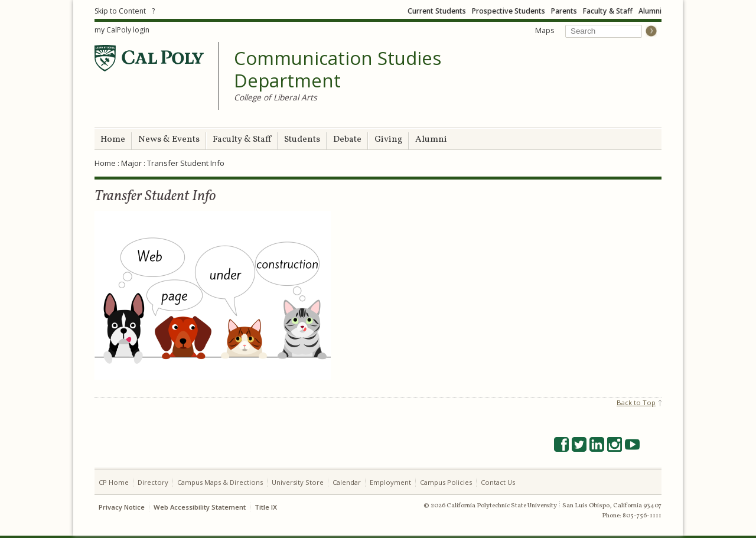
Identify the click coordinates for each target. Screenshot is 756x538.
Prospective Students (509, 11)
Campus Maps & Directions (220, 482)
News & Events (169, 140)
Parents (564, 11)
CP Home (114, 482)
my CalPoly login (122, 30)
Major (131, 163)
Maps (545, 30)
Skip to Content (120, 11)
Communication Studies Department (338, 69)
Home (113, 140)
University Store (298, 482)
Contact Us (498, 482)
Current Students (437, 11)
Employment (390, 482)
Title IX (266, 507)
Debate (347, 140)
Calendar (347, 482)
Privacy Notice (122, 507)
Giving (388, 140)
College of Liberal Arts (276, 97)
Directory (153, 482)
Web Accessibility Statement (200, 507)
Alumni (650, 11)
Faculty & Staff (608, 11)
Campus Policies (446, 482)
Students (302, 140)
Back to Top (636, 402)
